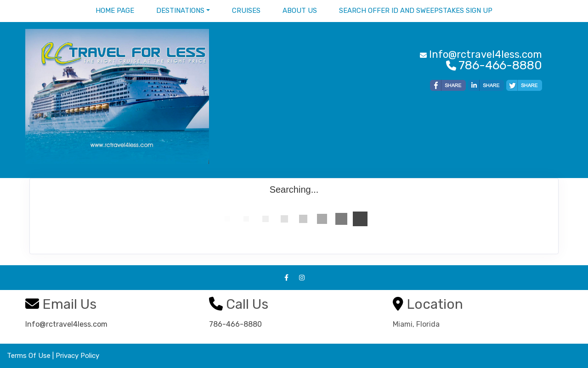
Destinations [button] (180, 11)
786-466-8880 (235, 324)
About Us (300, 11)
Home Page (115, 11)
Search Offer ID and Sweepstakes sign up (416, 11)
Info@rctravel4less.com (66, 324)
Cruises (246, 11)
